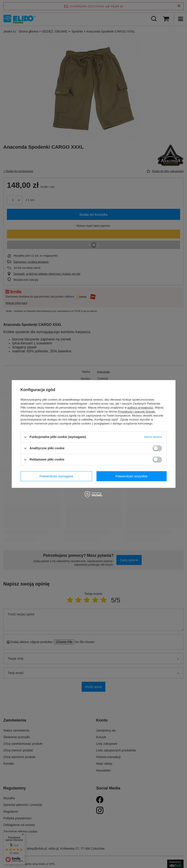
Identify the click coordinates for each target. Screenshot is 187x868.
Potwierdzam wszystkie (132, 476)
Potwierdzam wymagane (56, 476)
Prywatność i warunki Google (137, 412)
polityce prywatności (140, 408)
